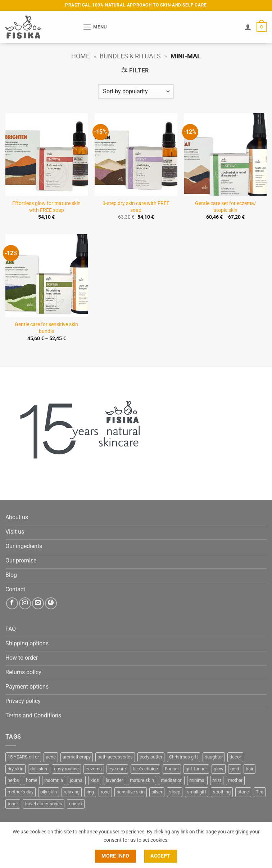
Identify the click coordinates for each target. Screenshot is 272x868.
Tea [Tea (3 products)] (260, 792)
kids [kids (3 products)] (95, 780)
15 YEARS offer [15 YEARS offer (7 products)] (23, 757)
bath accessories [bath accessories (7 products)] (115, 757)
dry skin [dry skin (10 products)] (15, 769)
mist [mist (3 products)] (217, 780)
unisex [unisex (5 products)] (76, 804)
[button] (95, 27)
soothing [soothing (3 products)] (222, 792)
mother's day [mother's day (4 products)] (21, 792)
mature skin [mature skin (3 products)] (142, 780)
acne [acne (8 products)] (51, 757)
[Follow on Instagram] (25, 603)
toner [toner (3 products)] (13, 804)
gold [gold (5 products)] (235, 769)
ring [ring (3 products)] (90, 792)
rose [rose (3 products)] (105, 792)
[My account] (248, 27)
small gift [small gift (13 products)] (197, 792)
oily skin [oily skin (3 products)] (49, 792)
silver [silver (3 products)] (157, 792)
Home (80, 56)
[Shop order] (136, 92)
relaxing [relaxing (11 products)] (72, 792)
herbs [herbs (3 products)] (13, 780)
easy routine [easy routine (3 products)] (66, 769)
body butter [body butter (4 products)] (151, 757)
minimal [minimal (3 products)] (197, 780)
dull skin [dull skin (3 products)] (39, 769)
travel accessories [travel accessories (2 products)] (44, 804)
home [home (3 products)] (32, 780)
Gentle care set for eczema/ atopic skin (226, 207)
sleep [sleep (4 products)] (175, 792)
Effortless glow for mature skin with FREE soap (46, 207)
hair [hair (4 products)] (250, 769)
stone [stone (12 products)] (243, 792)
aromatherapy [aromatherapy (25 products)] (77, 757)
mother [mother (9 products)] (235, 780)
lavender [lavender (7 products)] (114, 780)
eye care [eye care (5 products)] (117, 769)
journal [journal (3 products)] (77, 780)
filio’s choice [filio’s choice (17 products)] (145, 769)
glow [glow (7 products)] (219, 769)
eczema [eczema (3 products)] (94, 769)
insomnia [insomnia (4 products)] (54, 780)
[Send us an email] (38, 603)
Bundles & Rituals (130, 56)
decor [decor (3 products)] (235, 757)
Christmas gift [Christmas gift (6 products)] (183, 757)
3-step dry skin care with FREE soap (136, 207)
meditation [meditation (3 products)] (172, 780)
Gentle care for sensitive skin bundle (46, 328)
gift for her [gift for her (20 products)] (196, 769)
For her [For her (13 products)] (172, 769)
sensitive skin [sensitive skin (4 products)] (131, 792)
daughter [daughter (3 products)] (214, 757)
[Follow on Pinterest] (51, 603)
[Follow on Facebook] (12, 603)
